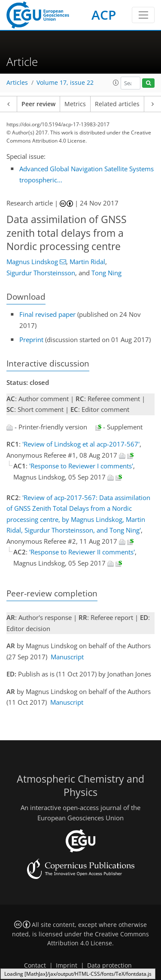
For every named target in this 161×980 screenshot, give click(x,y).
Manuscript (67, 657)
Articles (17, 83)
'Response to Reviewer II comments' (82, 552)
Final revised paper (47, 314)
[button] (116, 83)
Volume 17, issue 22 (65, 83)
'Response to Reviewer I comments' (81, 466)
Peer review (38, 104)
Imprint (67, 965)
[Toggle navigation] (143, 15)
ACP (104, 15)
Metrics (75, 104)
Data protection (109, 965)
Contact (35, 965)
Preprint (31, 340)
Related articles (117, 104)
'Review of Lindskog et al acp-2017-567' (81, 444)
